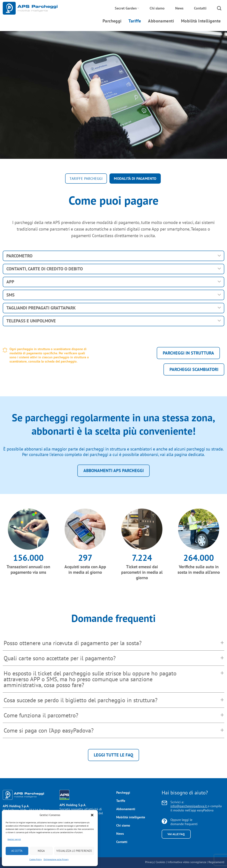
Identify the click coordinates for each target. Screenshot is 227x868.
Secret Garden (127, 8)
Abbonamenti (161, 21)
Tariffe (135, 21)
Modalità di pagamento (134, 179)
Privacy (149, 862)
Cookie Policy (36, 859)
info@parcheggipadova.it (189, 806)
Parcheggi (112, 21)
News (179, 8)
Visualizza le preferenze (74, 851)
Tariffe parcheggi (87, 179)
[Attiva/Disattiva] (219, 256)
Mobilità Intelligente (201, 21)
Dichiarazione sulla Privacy (56, 859)
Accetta (17, 851)
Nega (41, 851)
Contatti (200, 8)
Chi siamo (157, 8)
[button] (92, 815)
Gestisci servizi (14, 839)
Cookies (160, 862)
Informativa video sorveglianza (187, 862)
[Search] (219, 8)
